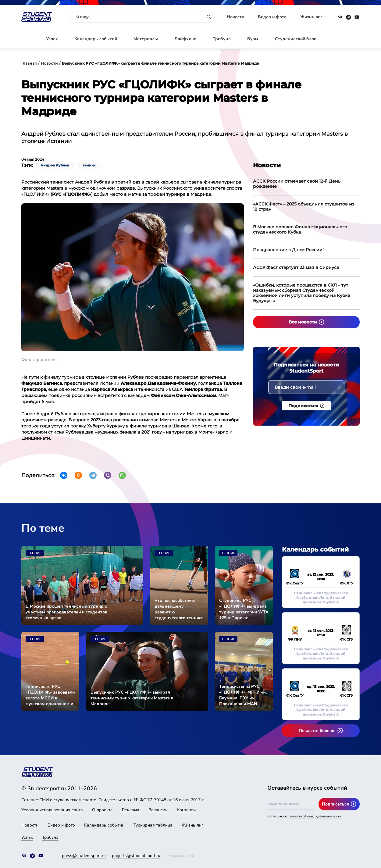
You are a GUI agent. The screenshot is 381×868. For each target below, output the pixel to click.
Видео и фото (272, 17)
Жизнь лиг (311, 17)
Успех (52, 39)
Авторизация (346, 39)
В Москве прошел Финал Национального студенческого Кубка (300, 229)
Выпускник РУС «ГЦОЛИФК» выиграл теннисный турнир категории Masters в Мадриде (132, 698)
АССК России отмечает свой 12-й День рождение (297, 184)
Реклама (131, 810)
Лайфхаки (185, 39)
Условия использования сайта (52, 810)
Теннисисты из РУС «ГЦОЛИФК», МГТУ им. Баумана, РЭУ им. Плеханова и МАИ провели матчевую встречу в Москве (243, 695)
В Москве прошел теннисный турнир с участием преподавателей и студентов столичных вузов (66, 612)
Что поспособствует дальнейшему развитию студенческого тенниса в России (179, 609)
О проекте (102, 810)
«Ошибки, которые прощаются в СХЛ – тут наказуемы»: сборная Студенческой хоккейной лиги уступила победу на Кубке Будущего (302, 293)
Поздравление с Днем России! (288, 250)
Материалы (146, 39)
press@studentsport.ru (84, 856)
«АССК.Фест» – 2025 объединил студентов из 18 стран (304, 207)
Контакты (186, 810)
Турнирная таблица (153, 825)
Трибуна (222, 39)
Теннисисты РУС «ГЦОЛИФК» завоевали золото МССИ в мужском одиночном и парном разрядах (50, 695)
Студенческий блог (295, 39)
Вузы (253, 39)
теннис (89, 165)
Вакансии (158, 810)
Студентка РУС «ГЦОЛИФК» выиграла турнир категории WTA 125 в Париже (244, 609)
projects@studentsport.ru (136, 856)
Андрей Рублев (55, 165)
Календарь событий (96, 39)
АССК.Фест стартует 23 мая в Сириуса (296, 267)
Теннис (35, 553)
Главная (29, 63)
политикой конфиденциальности (316, 816)
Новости (235, 17)
